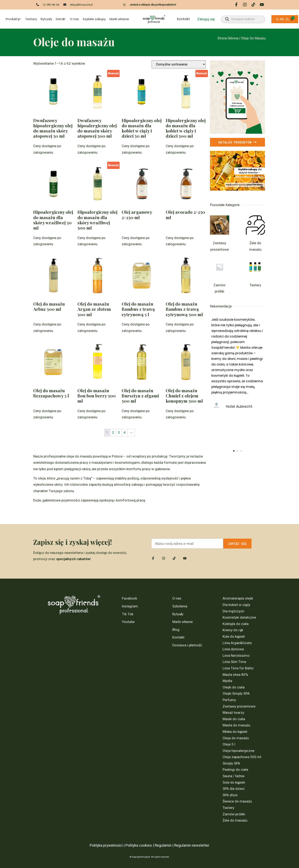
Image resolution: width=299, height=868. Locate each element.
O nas (74, 19)
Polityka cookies (139, 845)
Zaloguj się (206, 19)
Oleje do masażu (236, 738)
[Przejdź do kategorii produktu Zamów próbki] (220, 277)
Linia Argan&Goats (237, 643)
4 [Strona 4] (125, 432)
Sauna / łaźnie (233, 776)
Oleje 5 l (229, 744)
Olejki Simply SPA (236, 693)
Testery (31, 19)
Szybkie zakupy (94, 19)
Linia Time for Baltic (238, 668)
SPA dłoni (230, 795)
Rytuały (46, 19)
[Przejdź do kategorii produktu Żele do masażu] (255, 235)
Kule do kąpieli (234, 636)
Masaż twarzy (233, 713)
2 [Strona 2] (113, 432)
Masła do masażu (236, 725)
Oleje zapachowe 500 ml (242, 757)
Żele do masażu (235, 820)
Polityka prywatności (106, 845)
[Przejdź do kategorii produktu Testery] (255, 274)
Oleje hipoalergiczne (238, 751)
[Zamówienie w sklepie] (179, 64)
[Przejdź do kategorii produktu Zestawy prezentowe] (220, 235)
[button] (234, 451)
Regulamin (163, 845)
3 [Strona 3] (119, 432)
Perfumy (229, 700)
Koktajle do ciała (236, 624)
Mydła (227, 681)
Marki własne (119, 19)
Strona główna (228, 38)
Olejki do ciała (234, 687)
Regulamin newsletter (192, 845)
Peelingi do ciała (235, 770)
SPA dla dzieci (234, 789)
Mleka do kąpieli (235, 732)
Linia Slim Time (234, 662)
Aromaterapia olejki (238, 598)
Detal (61, 19)
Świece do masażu (237, 801)
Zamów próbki (234, 814)
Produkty (14, 19)
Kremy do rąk (233, 630)
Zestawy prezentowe (239, 706)
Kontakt (183, 19)
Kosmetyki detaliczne (239, 617)
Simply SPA (231, 763)
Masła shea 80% (235, 675)
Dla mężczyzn (233, 611)
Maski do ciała (234, 719)
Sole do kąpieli (234, 782)
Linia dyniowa (233, 649)
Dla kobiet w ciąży (236, 605)
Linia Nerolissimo (236, 656)
